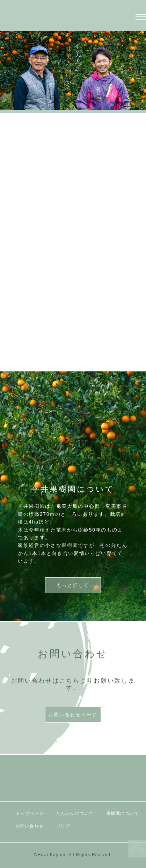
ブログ (63, 826)
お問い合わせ (30, 826)
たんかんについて (75, 813)
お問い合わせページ (73, 715)
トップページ (30, 813)
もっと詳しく (73, 335)
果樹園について (123, 813)
